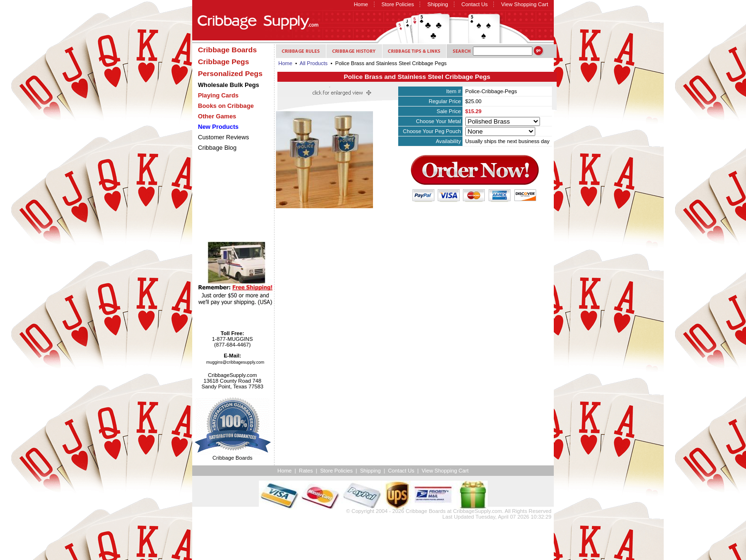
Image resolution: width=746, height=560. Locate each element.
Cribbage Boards (426, 511)
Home (361, 4)
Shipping (438, 4)
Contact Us (475, 4)
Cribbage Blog (217, 148)
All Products (314, 63)
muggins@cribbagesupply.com (236, 362)
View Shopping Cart (525, 4)
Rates (306, 471)
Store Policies (398, 4)
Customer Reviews (223, 137)
